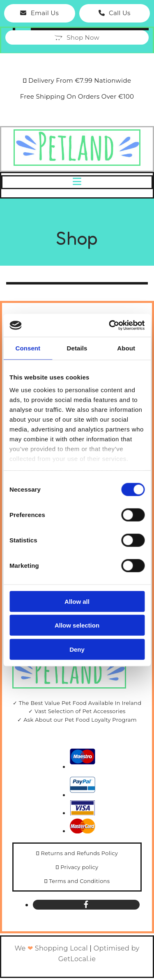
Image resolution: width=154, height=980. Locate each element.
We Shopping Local (51, 948)
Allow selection (77, 625)
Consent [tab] (28, 348)
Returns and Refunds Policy (79, 853)
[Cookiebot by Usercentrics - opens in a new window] (110, 325)
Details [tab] (77, 348)
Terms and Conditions (79, 881)
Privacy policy (79, 867)
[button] (40, 13)
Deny (77, 649)
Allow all (77, 601)
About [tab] (126, 348)
